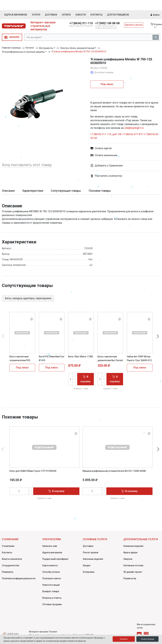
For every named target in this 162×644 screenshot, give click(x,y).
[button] (125, 166)
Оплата (66, 15)
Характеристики (33, 191)
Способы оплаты (51, 572)
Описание (8, 191)
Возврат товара (51, 591)
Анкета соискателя (12, 559)
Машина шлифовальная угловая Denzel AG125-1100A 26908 (114, 471)
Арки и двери (130, 552)
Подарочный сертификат (55, 559)
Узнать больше (148, 639)
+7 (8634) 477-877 (133, 134)
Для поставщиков (118, 15)
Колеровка (89, 572)
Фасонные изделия (93, 559)
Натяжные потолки (133, 565)
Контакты (96, 15)
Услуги (36, 15)
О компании (8, 546)
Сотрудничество (11, 565)
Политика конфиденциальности (19, 578)
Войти (155, 15)
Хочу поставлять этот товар (27, 165)
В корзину (86, 379)
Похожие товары (100, 191)
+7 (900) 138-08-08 (107, 23)
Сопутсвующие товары (66, 191)
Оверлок (128, 559)
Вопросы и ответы (52, 598)
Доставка (51, 15)
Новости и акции (51, 585)
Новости (81, 15)
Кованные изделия (133, 546)
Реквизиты (8, 572)
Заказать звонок (134, 25)
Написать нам (50, 546)
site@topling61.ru (134, 128)
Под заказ (107, 84)
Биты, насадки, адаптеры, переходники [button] (28, 298)
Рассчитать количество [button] (106, 176)
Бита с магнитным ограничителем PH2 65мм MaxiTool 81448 (20, 360)
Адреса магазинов (16, 15)
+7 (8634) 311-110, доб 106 (106, 134)
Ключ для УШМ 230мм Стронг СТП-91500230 (33, 471)
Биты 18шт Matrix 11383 (81, 357)
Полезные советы (52, 578)
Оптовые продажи (52, 604)
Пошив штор (130, 578)
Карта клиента (50, 565)
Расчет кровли (91, 552)
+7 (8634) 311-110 (81, 23)
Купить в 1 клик (81, 389)
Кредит (87, 565)
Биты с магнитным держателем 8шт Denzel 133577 (110, 360)
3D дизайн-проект (133, 572)
